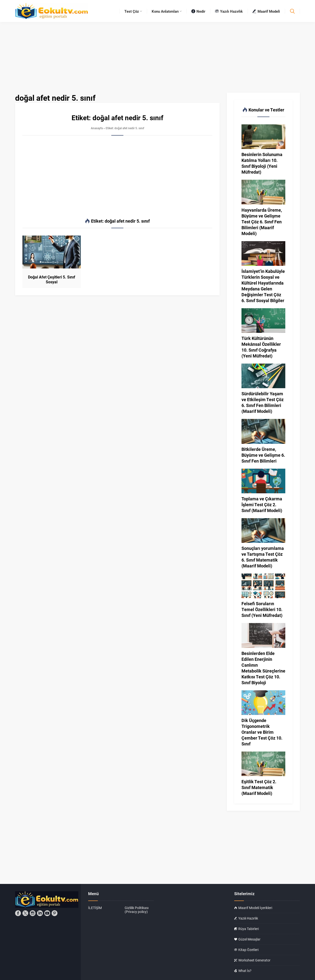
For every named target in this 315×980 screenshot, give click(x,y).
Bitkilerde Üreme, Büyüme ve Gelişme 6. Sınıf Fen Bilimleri (263, 455)
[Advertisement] (117, 177)
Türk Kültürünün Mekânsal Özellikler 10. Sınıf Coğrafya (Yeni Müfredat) (261, 347)
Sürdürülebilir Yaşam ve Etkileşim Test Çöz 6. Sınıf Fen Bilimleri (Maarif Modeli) (263, 402)
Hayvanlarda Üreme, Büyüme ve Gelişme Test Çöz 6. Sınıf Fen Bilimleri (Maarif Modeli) (262, 222)
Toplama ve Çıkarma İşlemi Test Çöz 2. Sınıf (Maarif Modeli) (262, 505)
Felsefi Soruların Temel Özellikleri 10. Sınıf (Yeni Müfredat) (262, 609)
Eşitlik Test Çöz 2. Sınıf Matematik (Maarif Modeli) (259, 787)
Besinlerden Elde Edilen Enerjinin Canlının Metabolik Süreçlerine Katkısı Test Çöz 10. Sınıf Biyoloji (263, 668)
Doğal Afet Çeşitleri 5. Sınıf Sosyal (52, 279)
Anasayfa (97, 128)
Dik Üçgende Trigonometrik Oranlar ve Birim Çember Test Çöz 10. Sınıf (262, 732)
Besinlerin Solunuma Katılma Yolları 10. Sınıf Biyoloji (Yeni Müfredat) (262, 163)
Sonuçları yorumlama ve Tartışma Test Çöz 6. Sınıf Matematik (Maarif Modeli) (263, 557)
